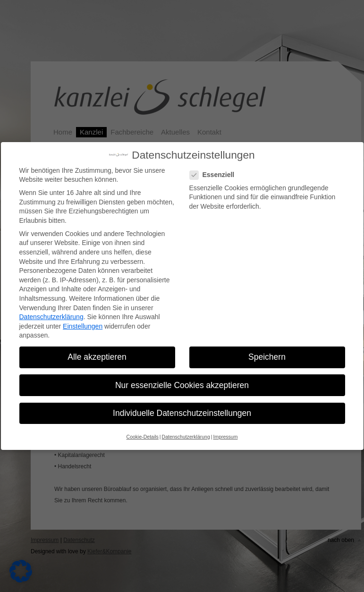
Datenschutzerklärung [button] (186, 437)
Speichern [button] (267, 357)
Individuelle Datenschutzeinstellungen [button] (182, 413)
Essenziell (215, 175)
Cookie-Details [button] (143, 437)
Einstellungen (83, 326)
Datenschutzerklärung (51, 317)
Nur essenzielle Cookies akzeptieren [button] (182, 385)
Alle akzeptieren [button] (97, 357)
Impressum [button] (225, 437)
